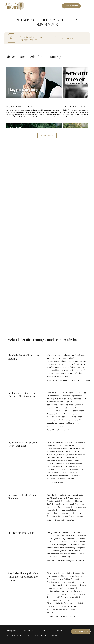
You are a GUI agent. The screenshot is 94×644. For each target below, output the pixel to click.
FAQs (29, 636)
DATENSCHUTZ (51, 636)
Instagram (12, 631)
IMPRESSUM (38, 636)
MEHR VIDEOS (47, 135)
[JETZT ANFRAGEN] (71, 6)
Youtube (59, 630)
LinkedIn (44, 631)
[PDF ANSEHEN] (67, 38)
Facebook (28, 631)
